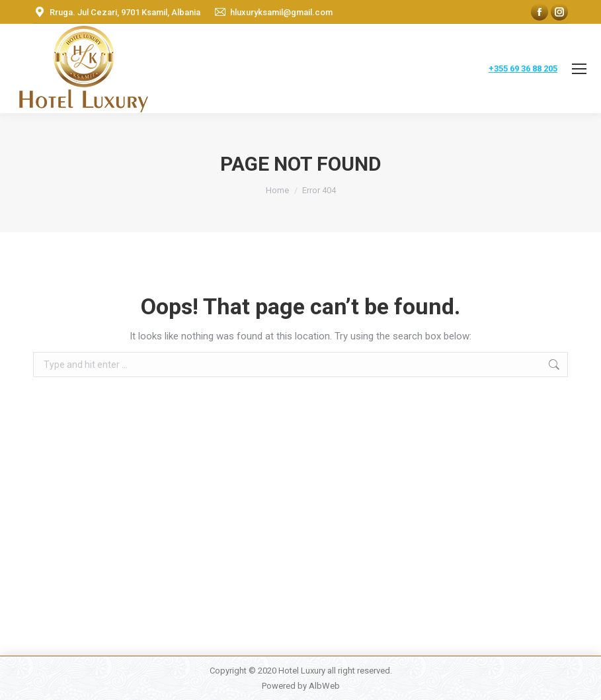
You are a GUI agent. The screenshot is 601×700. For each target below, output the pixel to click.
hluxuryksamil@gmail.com (281, 12)
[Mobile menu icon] (579, 69)
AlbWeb (324, 686)
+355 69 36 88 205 (523, 68)
